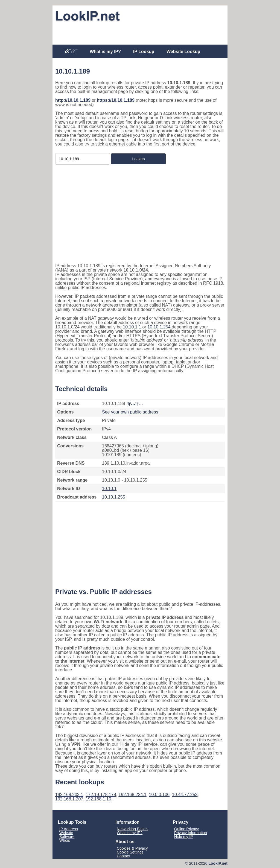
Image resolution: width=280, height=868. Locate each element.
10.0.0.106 (159, 795)
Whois (65, 840)
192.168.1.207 (69, 799)
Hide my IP (183, 837)
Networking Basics (132, 829)
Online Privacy (186, 829)
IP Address (68, 829)
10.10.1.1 (132, 327)
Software (67, 837)
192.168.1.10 (98, 799)
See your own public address (130, 412)
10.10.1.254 (159, 327)
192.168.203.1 (69, 795)
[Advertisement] (140, 32)
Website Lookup (183, 52)
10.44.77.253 (185, 795)
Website (66, 833)
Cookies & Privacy (132, 848)
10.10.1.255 (114, 497)
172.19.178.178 (101, 795)
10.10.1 (109, 489)
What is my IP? (105, 52)
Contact (123, 856)
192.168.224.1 (132, 795)
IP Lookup (144, 52)
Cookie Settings (130, 852)
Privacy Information (191, 833)
